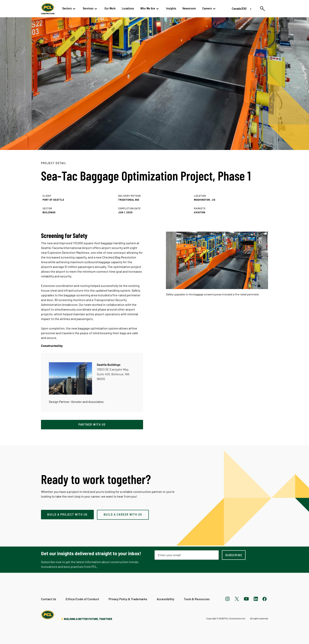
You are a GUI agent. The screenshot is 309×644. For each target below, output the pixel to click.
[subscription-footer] (234, 555)
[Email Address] (187, 555)
